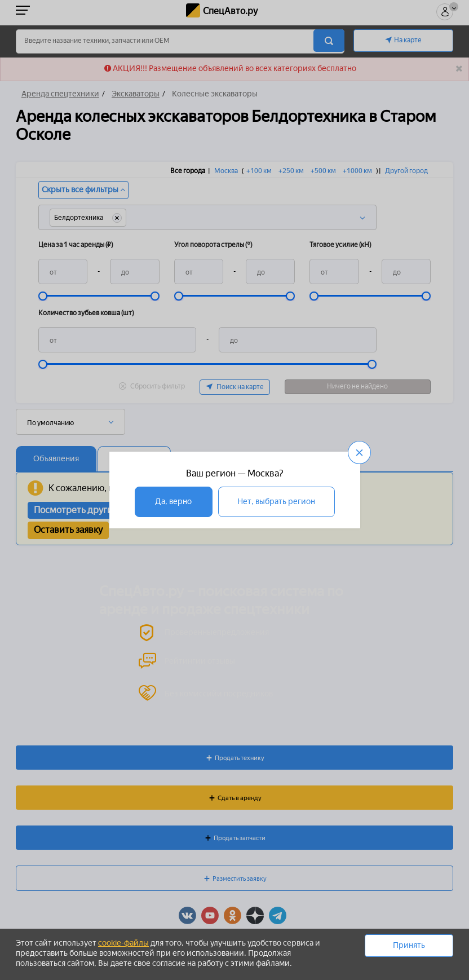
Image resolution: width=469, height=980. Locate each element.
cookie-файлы (123, 943)
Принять (409, 945)
